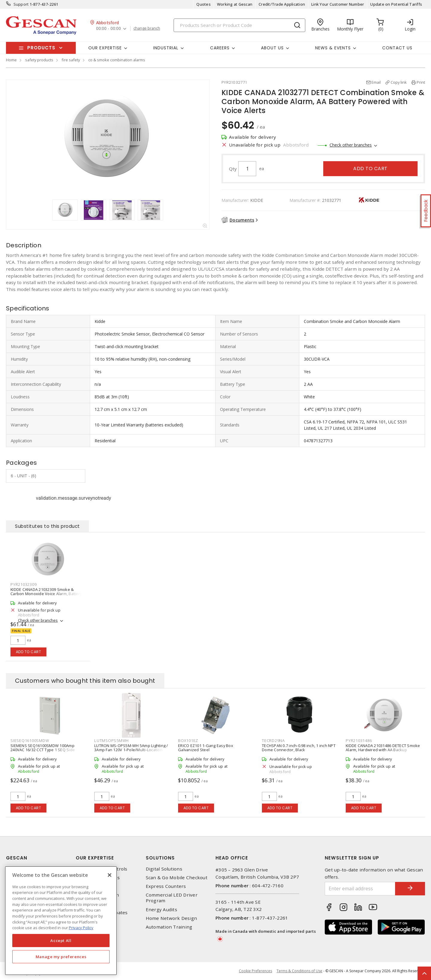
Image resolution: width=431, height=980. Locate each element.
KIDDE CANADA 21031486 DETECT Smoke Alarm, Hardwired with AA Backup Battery (383, 750)
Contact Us (397, 48)
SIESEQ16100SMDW (30, 740)
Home (11, 60)
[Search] (239, 25)
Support (21, 4)
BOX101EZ (188, 740)
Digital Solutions (164, 869)
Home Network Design (172, 918)
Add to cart (370, 169)
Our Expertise (95, 858)
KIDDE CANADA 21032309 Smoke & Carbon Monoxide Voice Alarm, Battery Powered (46, 594)
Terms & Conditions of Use (299, 971)
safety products (39, 60)
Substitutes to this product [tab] (47, 526)
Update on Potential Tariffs (396, 4)
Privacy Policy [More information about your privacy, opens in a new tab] (81, 928)
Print (421, 82)
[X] (110, 875)
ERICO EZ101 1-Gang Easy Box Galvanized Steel (206, 748)
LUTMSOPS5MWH (111, 740)
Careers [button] (220, 48)
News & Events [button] (333, 48)
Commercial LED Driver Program (172, 898)
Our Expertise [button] (105, 48)
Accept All (61, 941)
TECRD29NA (273, 740)
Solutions (160, 858)
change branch (147, 28)
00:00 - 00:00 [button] (108, 29)
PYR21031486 (359, 740)
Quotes (204, 4)
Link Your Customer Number (338, 4)
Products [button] (41, 48)
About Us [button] (272, 48)
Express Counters (166, 886)
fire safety (71, 60)
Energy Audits (161, 910)
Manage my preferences (61, 957)
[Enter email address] (360, 889)
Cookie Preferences (255, 971)
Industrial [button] (166, 48)
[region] (61, 921)
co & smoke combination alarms (117, 60)
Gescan (17, 858)
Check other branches (351, 145)
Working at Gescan (235, 4)
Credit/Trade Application (282, 4)
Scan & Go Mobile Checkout (177, 878)
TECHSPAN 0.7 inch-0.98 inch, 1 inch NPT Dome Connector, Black (299, 748)
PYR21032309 (23, 584)
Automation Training (169, 927)
